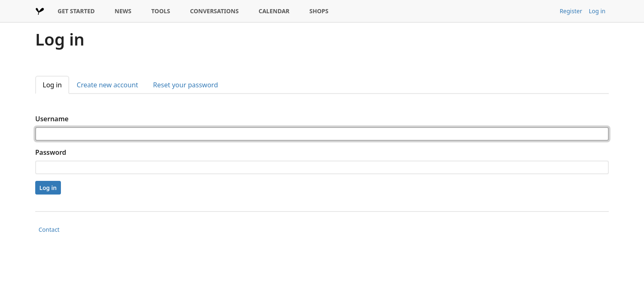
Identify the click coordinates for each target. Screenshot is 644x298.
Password (51, 152)
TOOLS (161, 11)
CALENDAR (274, 11)
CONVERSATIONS (214, 11)
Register (571, 11)
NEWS (123, 11)
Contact (49, 230)
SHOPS (319, 11)
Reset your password (185, 85)
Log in (597, 11)
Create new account (107, 85)
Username (52, 119)
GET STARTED (76, 11)
